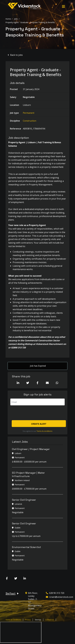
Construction (30, 121)
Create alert (39, 424)
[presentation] (31, 413)
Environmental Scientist (26, 547)
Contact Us (50, 620)
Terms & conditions (45, 431)
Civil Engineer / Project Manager (31, 449)
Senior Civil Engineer (24, 500)
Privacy (28, 620)
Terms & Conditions (13, 620)
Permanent (29, 113)
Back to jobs (16, 55)
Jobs (16, 19)
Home (8, 19)
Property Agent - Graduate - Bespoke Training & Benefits (30, 22)
